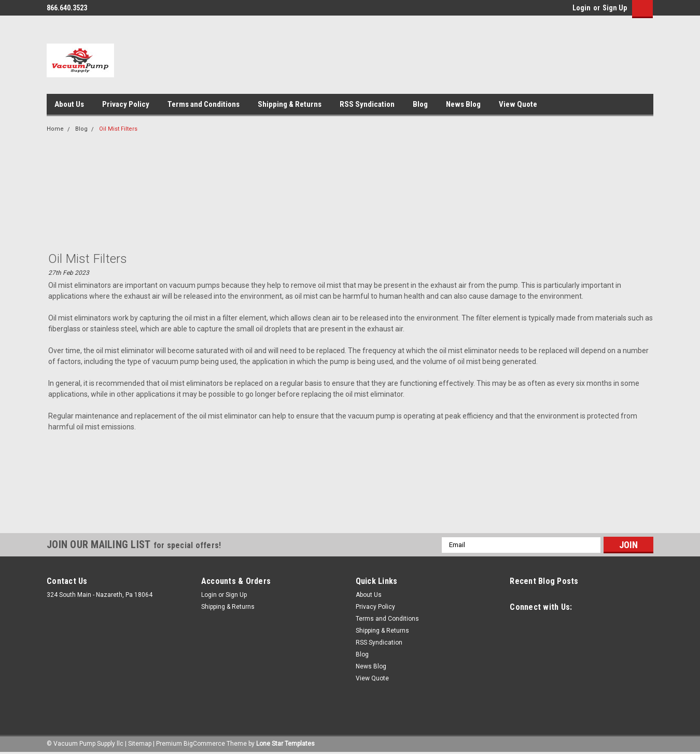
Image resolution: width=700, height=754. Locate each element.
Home (55, 129)
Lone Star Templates (285, 744)
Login (582, 8)
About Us (69, 104)
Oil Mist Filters (118, 129)
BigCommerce (204, 744)
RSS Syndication (367, 104)
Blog (420, 104)
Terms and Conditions (204, 104)
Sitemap (140, 744)
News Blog (463, 104)
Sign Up (615, 8)
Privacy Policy (126, 104)
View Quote (518, 104)
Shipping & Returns (290, 104)
